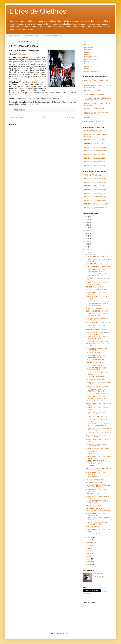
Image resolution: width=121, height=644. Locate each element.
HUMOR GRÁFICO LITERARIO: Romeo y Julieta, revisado (99, 502)
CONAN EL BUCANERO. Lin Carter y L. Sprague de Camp (99, 469)
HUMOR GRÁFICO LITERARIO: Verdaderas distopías (96, 338)
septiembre (90, 543)
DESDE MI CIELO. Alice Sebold (96, 363)
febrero (89, 562)
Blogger (67, 634)
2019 (87, 236)
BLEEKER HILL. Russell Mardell (96, 301)
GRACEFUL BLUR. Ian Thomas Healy (98, 387)
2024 (87, 222)
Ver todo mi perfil (99, 576)
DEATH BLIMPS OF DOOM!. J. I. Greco (98, 257)
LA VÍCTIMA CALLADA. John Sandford (98, 264)
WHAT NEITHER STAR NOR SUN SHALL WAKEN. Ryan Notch (97, 436)
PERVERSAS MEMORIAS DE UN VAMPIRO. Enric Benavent (97, 349)
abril (88, 556)
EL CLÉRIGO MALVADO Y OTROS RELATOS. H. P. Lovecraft (97, 390)
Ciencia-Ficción (89, 47)
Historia (87, 55)
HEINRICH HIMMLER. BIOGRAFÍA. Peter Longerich (97, 333)
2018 (87, 239)
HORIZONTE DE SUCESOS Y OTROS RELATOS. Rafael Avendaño (98, 425)
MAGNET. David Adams (93, 505)
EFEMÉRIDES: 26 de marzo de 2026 (96, 144)
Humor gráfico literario (91, 57)
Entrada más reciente (17, 118)
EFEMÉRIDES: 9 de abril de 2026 (95, 140)
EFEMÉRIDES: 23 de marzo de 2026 (96, 154)
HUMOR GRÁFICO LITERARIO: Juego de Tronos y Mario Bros (98, 486)
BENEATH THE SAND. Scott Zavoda (98, 448)
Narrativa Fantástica (91, 59)
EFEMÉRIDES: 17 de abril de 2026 (95, 200)
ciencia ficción (34, 82)
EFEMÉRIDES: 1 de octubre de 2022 (96, 208)
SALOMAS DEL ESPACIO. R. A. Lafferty (99, 323)
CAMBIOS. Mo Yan (92, 451)
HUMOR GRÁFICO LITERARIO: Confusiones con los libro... (96, 270)
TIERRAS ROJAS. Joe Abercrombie (97, 330)
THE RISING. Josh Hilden (94, 482)
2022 (87, 228)
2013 (87, 252)
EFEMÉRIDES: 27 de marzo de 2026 (96, 147)
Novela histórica (89, 66)
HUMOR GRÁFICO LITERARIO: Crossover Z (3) (96, 413)
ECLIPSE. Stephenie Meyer (95, 287)
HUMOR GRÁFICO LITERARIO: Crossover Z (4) (96, 293)
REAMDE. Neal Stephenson (95, 480)
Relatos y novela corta (91, 71)
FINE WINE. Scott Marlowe (95, 494)
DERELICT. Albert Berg (93, 534)
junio (88, 551)
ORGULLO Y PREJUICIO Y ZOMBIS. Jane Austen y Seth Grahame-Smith (98, 99)
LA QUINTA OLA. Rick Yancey (95, 380)
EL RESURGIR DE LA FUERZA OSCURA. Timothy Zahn (96, 275)
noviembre (90, 537)
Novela (87, 64)
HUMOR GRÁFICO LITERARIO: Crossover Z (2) (96, 514)
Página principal (13, 36)
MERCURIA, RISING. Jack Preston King (99, 511)
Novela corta (21, 54)
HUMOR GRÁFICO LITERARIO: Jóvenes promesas (96, 326)
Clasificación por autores (31, 36)
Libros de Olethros (38, 11)
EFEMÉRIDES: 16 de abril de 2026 (95, 193)
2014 (87, 249)
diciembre (90, 255)
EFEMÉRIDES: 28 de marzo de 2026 (96, 165)
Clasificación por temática (53, 36)
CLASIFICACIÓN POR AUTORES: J (96, 109)
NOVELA (87, 118)
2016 (87, 244)
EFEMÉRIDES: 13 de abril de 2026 (95, 186)
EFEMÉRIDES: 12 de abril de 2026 (95, 182)
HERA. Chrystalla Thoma (94, 454)
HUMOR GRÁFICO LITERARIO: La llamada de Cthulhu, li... (97, 284)
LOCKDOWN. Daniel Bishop (95, 377)
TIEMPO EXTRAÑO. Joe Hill (93, 131)
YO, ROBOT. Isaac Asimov (94, 508)
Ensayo (87, 52)
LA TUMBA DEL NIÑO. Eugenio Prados (98, 267)
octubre (89, 540)
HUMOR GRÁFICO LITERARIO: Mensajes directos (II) (96, 356)
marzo (89, 559)
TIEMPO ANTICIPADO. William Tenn (97, 311)
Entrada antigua (70, 118)
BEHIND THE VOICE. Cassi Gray (97, 417)
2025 (87, 220)
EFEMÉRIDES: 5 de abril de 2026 (95, 158)
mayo (88, 554)
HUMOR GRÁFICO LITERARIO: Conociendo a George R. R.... (96, 397)
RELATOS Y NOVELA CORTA (94, 121)
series (31, 86)
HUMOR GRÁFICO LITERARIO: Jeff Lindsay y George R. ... (97, 315)
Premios (87, 69)
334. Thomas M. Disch (93, 353)
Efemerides (88, 50)
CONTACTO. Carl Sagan (92, 91)
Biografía (87, 45)
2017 (87, 241)
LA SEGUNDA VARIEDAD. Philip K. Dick (99, 461)
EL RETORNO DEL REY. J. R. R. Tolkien (99, 433)
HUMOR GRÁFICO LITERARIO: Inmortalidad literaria (96, 369)
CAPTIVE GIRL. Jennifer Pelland (96, 290)
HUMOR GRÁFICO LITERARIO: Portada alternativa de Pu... (99, 457)
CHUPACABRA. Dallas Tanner (96, 365)
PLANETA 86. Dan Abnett (94, 308)
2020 (87, 233)
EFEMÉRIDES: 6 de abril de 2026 (95, 162)
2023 (87, 225)
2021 (87, 230)
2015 (87, 247)
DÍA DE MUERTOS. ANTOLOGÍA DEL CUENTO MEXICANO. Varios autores (96, 113)
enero (88, 564)
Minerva (65, 102)
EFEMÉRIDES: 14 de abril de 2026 (95, 190)
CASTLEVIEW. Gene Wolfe (95, 401)
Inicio (44, 118)
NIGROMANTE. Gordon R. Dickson (97, 341)
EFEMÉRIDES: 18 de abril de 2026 (95, 197)
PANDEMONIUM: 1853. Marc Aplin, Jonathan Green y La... (97, 523)
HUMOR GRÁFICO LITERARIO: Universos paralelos (96, 445)
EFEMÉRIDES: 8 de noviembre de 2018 (97, 204)
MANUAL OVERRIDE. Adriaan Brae (97, 477)
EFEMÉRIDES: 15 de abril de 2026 (95, 151)
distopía (20, 88)
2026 (87, 217)
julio (88, 548)
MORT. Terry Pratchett (93, 527)
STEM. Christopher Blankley (95, 360)
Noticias (87, 62)
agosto (89, 545)
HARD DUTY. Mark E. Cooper (95, 394)
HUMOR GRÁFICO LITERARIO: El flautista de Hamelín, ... (97, 305)
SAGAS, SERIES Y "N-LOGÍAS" (94, 95)
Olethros (99, 573)
